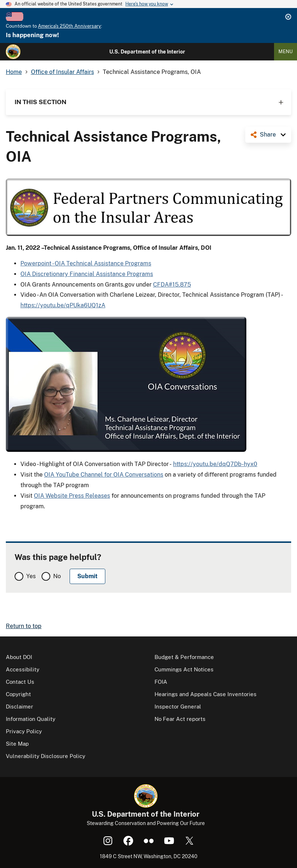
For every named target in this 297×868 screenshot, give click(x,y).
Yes (31, 576)
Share (268, 135)
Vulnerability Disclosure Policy (46, 756)
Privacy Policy (24, 731)
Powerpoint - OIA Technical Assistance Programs (86, 263)
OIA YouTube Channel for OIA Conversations (104, 475)
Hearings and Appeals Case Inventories (206, 694)
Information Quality (31, 719)
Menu (286, 52)
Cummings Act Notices (184, 669)
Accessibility (23, 669)
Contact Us (20, 682)
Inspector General (178, 707)
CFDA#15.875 (172, 285)
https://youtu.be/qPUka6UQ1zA (63, 305)
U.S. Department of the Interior (147, 52)
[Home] (13, 52)
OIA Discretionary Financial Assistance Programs (87, 274)
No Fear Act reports (180, 719)
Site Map (17, 744)
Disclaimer (19, 707)
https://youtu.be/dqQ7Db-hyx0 (215, 464)
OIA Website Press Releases (72, 496)
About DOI (19, 657)
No (57, 576)
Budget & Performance (184, 657)
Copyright (18, 694)
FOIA (161, 682)
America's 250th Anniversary (69, 26)
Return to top (24, 626)
